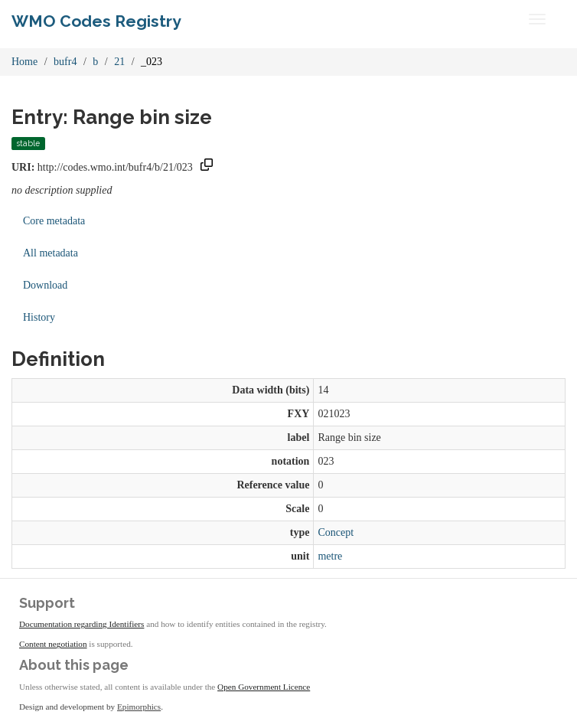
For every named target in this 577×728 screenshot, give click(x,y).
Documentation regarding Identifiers (81, 624)
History (39, 317)
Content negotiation (53, 644)
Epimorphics (139, 707)
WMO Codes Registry (96, 21)
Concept (336, 532)
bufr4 (65, 62)
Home (24, 62)
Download (45, 285)
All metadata (51, 253)
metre (330, 556)
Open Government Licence (264, 687)
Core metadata (54, 221)
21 (119, 62)
